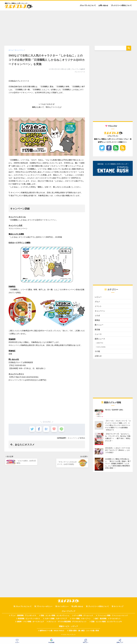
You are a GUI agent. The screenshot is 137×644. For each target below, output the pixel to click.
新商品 (82, 438)
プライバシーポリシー (44, 608)
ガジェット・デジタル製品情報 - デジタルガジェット (67, 623)
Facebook (109, 152)
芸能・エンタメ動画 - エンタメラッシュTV (106, 623)
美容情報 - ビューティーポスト (29, 620)
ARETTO (100, 344)
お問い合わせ (103, 5)
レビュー (98, 297)
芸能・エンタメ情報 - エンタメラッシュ (55, 617)
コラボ (97, 316)
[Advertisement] (68, 27)
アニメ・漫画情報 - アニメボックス (23, 617)
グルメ (97, 302)
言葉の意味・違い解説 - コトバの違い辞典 (84, 632)
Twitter (102, 152)
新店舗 (97, 330)
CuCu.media (101, 348)
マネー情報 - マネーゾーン (81, 620)
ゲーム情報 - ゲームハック (83, 617)
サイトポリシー (63, 608)
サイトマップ (118, 608)
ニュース (98, 335)
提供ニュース (100, 340)
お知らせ (98, 357)
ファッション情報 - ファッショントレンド (113, 617)
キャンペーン (73, 438)
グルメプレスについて (88, 5)
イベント (98, 307)
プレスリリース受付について (121, 5)
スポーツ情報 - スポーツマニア (56, 620)
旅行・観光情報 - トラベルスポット (108, 620)
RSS (123, 152)
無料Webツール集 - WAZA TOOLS (52, 632)
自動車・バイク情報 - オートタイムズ (30, 623)
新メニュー (99, 326)
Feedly (116, 152)
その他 (97, 353)
